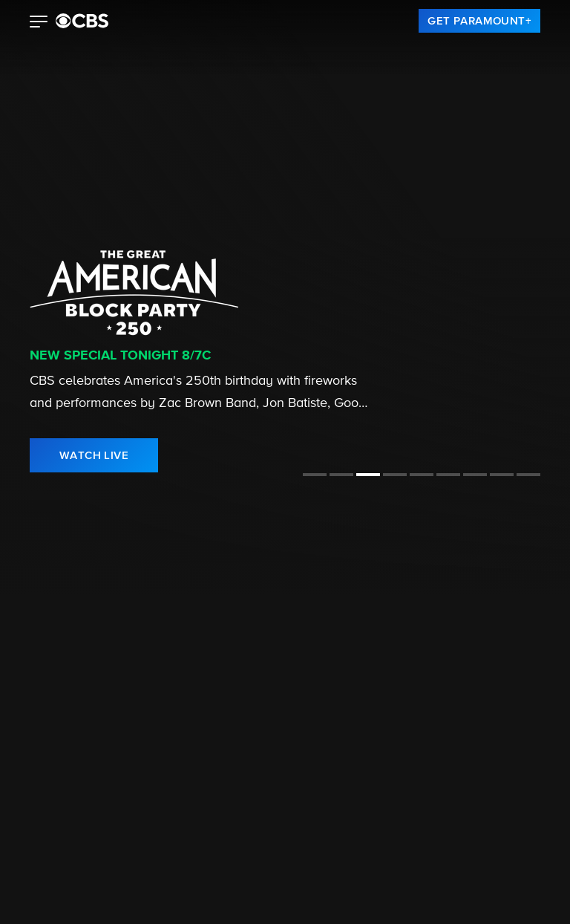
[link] (479, 21)
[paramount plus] (82, 21)
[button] (39, 23)
